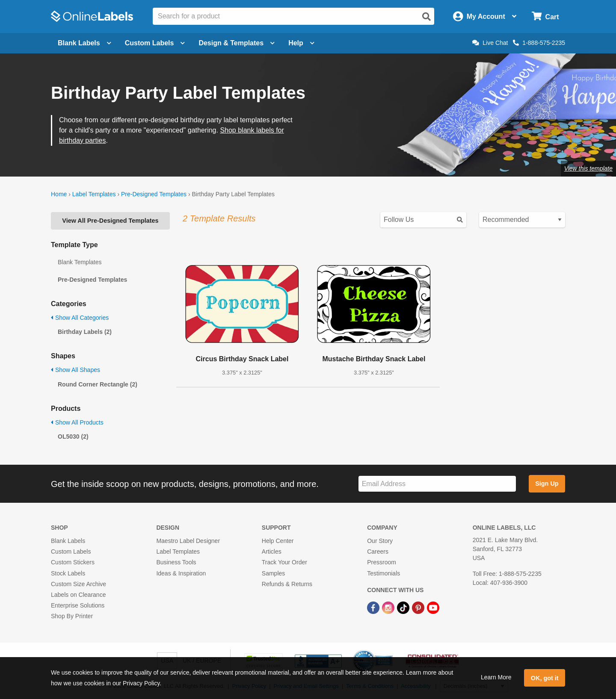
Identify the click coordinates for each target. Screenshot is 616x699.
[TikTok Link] (404, 607)
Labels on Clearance (78, 595)
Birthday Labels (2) (85, 332)
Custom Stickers (73, 562)
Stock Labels (68, 573)
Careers (378, 552)
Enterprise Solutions (78, 605)
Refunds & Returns (287, 584)
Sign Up (547, 484)
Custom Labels (71, 552)
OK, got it (545, 678)
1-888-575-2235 (539, 43)
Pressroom (382, 562)
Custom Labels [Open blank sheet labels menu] (155, 43)
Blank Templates (80, 262)
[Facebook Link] (374, 607)
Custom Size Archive (78, 584)
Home (59, 194)
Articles (272, 552)
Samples (273, 573)
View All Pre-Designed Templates (110, 221)
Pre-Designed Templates (154, 194)
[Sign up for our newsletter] (437, 484)
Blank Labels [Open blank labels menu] (84, 43)
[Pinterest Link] (419, 607)
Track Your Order (284, 562)
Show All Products (77, 422)
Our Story (380, 541)
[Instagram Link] (389, 607)
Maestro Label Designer (188, 541)
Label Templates (94, 194)
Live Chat (490, 43)
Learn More (496, 677)
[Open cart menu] (545, 16)
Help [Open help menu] (301, 43)
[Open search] (426, 17)
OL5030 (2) (73, 437)
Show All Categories (80, 318)
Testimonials (384, 573)
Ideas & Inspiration (181, 573)
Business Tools (176, 562)
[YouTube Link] (433, 607)
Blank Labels (68, 541)
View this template (588, 168)
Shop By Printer (72, 616)
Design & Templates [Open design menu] (237, 43)
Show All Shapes (76, 370)
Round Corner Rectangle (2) (98, 384)
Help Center (278, 541)
